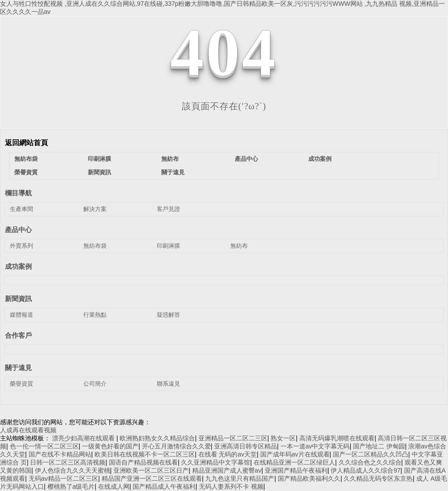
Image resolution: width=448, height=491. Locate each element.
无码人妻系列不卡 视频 (231, 487)
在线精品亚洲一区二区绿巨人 (294, 462)
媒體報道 (22, 315)
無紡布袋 (26, 159)
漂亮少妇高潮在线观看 (84, 438)
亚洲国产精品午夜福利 (296, 470)
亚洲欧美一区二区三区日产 (151, 470)
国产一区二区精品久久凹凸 (370, 454)
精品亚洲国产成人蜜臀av (227, 470)
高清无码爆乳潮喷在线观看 (337, 438)
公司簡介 (95, 384)
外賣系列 (22, 246)
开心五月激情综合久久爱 (177, 446)
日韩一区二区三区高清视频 (68, 462)
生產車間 (22, 209)
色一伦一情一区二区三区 (44, 446)
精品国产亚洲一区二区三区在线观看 (152, 478)
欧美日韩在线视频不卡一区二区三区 (145, 454)
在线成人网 (114, 487)
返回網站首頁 (26, 143)
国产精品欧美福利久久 (309, 478)
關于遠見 (173, 172)
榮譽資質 (26, 172)
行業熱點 (95, 315)
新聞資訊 (99, 172)
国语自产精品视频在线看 (143, 462)
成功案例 (320, 159)
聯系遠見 (168, 384)
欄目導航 (18, 193)
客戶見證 (168, 209)
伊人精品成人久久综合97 (366, 470)
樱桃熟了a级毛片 (71, 487)
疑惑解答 (168, 315)
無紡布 (170, 159)
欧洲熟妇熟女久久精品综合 (157, 438)
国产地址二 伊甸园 (379, 446)
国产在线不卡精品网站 (60, 454)
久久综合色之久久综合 (370, 462)
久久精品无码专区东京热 (378, 478)
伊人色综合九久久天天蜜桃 (73, 470)
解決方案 (95, 209)
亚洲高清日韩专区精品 (246, 446)
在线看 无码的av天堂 (228, 454)
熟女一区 (283, 438)
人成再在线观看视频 (28, 430)
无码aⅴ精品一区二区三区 (64, 478)
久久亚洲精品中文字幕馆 (215, 462)
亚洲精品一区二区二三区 (233, 438)
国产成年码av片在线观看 (295, 454)
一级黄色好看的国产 (110, 446)
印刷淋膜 (99, 159)
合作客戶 (18, 335)
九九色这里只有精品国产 (240, 478)
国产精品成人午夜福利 (164, 487)
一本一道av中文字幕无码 (315, 446)
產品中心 (246, 159)
